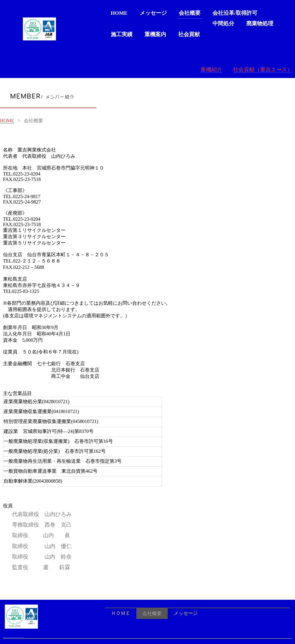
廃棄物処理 (260, 23)
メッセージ (153, 13)
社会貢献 (189, 34)
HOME (119, 13)
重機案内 (155, 34)
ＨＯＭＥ (121, 613)
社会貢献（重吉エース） (263, 70)
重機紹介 (211, 70)
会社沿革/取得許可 (235, 13)
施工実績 (122, 34)
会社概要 (190, 13)
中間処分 (223, 23)
